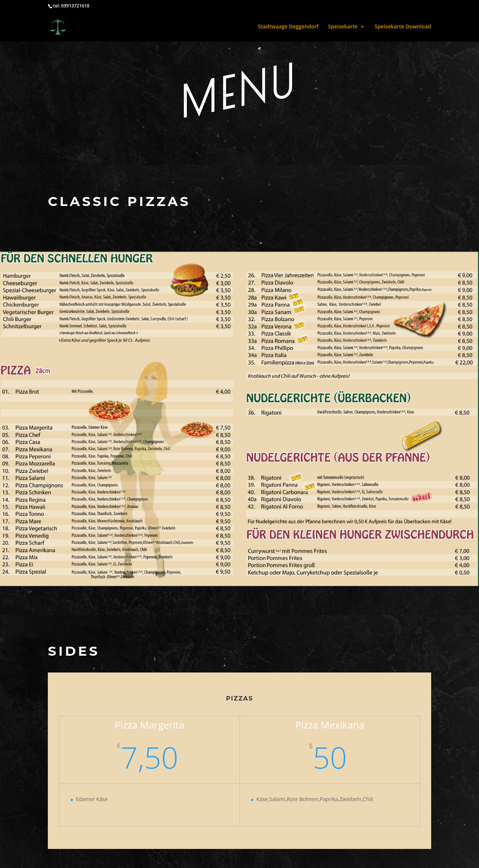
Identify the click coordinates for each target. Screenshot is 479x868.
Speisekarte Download (403, 27)
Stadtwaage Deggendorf (288, 27)
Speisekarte (343, 27)
